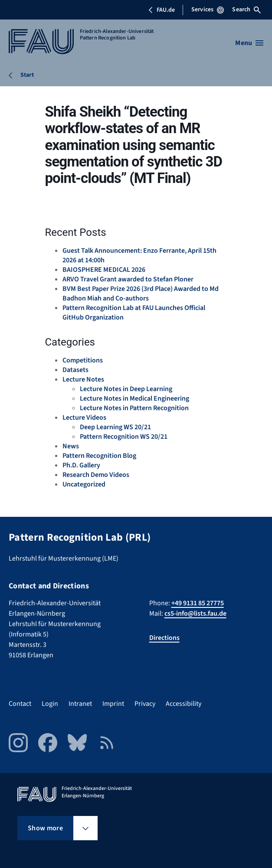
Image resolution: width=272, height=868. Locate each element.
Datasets (75, 370)
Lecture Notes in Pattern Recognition (134, 408)
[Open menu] (249, 43)
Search (246, 10)
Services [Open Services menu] (208, 10)
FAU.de (161, 10)
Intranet (80, 704)
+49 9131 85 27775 (198, 603)
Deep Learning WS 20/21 (115, 427)
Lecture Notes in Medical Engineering (134, 398)
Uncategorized (84, 484)
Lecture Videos (84, 418)
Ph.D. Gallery (81, 465)
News (71, 446)
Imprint (113, 704)
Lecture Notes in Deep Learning (126, 389)
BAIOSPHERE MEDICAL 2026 (104, 270)
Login (50, 704)
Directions (164, 638)
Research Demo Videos (96, 475)
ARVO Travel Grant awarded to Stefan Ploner (128, 279)
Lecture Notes (83, 379)
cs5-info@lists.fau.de (195, 613)
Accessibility (184, 704)
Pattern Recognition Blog (99, 456)
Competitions (83, 360)
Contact (20, 704)
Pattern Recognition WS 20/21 (124, 437)
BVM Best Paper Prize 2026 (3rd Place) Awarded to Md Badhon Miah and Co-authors (141, 294)
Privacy (145, 704)
